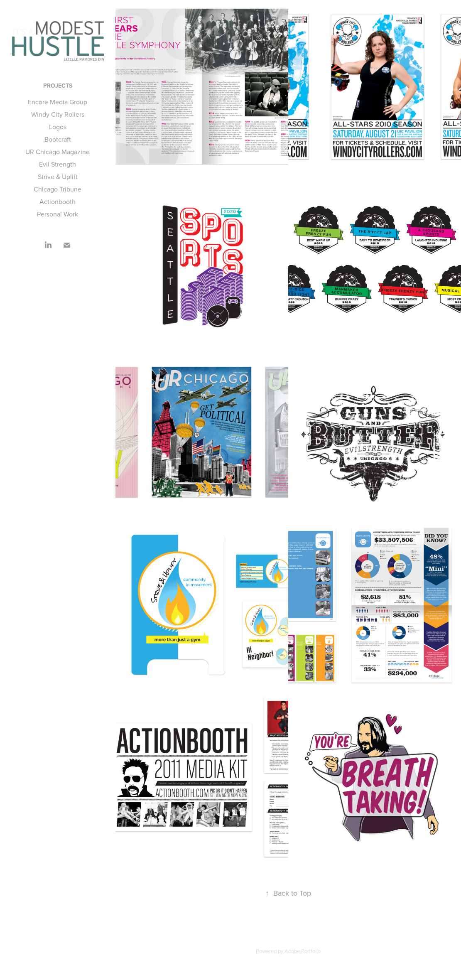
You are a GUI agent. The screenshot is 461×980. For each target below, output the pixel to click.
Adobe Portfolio (303, 951)
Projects (58, 86)
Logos (58, 127)
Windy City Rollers (58, 114)
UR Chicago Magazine (58, 152)
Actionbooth (58, 201)
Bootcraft (58, 139)
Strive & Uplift (58, 177)
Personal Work (58, 214)
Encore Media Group (58, 102)
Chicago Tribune (58, 189)
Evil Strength (58, 164)
